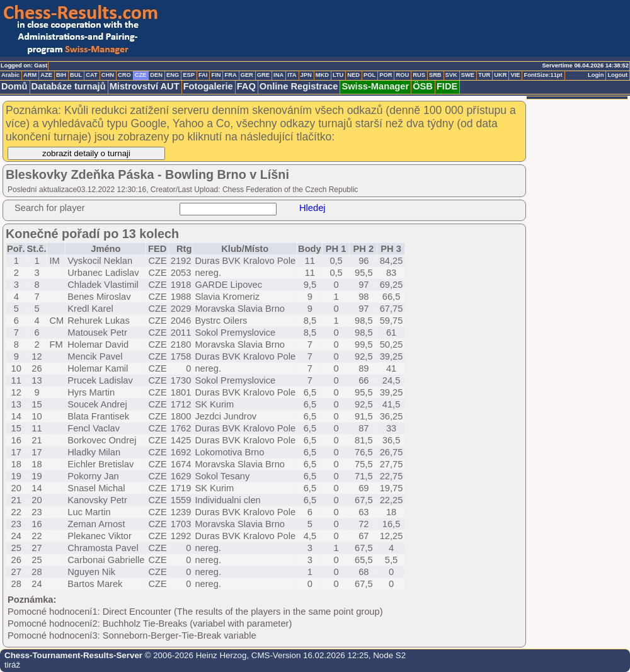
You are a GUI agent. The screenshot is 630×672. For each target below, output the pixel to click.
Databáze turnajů (69, 86)
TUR (484, 75)
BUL (76, 75)
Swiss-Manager (375, 86)
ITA (292, 75)
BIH (61, 75)
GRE (263, 75)
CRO (124, 75)
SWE (468, 75)
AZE (46, 75)
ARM (30, 75)
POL (369, 75)
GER (247, 75)
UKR (500, 75)
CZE (141, 75)
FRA (230, 75)
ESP (189, 75)
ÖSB (423, 86)
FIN (216, 75)
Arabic (10, 75)
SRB (435, 75)
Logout (617, 75)
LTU (338, 75)
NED (353, 75)
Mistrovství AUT (145, 86)
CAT (91, 75)
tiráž (12, 665)
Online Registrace (299, 86)
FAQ (246, 86)
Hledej (312, 208)
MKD (322, 75)
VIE (515, 75)
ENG (173, 75)
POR (386, 75)
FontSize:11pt (543, 75)
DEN (156, 75)
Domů (14, 86)
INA (278, 75)
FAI (203, 75)
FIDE (447, 86)
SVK (451, 75)
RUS (419, 75)
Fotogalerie (208, 86)
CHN (108, 75)
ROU (402, 75)
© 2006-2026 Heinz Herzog (194, 655)
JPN (306, 75)
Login (596, 75)
